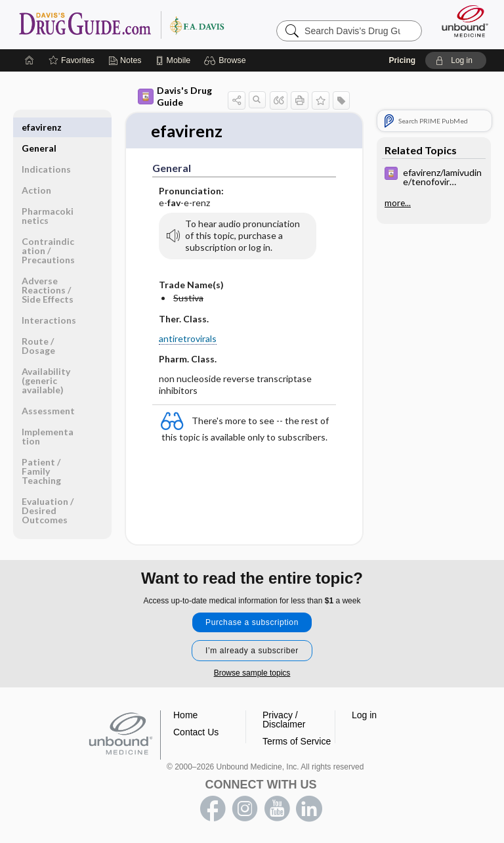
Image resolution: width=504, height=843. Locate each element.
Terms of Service (297, 741)
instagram (245, 809)
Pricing (402, 60)
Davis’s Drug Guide (121, 24)
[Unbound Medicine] (461, 21)
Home (185, 715)
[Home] (30, 60)
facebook (213, 809)
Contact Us (196, 732)
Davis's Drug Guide (175, 96)
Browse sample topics (252, 673)
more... (398, 203)
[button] (227, 60)
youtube (277, 809)
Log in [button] (364, 715)
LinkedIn (309, 809)
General (39, 127)
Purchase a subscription (252, 622)
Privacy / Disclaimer (284, 720)
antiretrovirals (188, 339)
